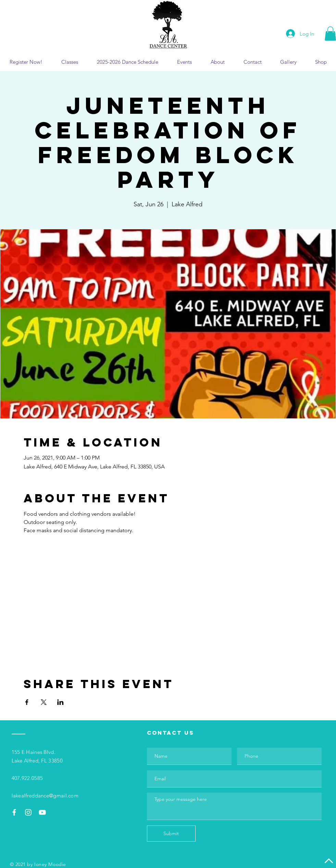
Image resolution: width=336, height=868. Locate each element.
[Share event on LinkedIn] (60, 702)
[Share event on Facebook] (27, 702)
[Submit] (171, 834)
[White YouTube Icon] (42, 812)
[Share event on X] (44, 702)
